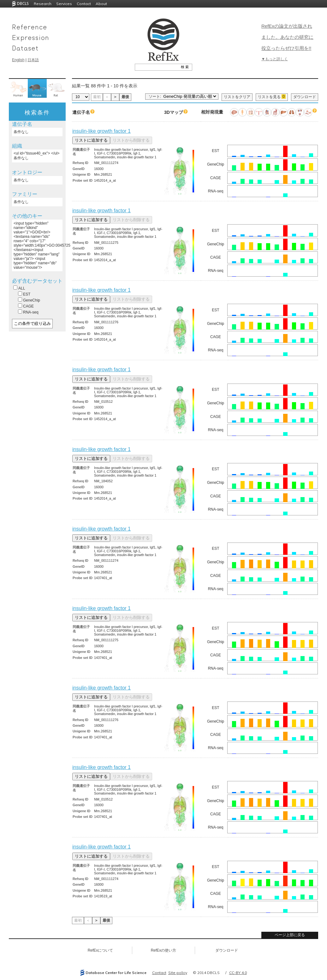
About (101, 4)
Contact (84, 4)
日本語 (33, 60)
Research (43, 4)
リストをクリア (237, 97)
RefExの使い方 (164, 950)
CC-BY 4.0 (238, 973)
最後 (125, 97)
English (18, 60)
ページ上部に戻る (290, 935)
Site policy (178, 973)
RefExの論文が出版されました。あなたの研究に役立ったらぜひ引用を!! (287, 37)
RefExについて (101, 950)
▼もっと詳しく (275, 59)
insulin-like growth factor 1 (101, 131)
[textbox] (156, 67)
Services (64, 4)
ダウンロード (305, 97)
